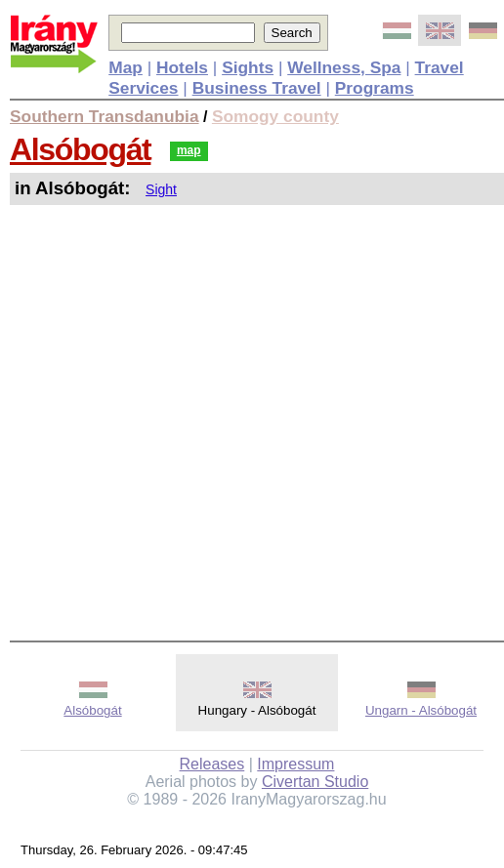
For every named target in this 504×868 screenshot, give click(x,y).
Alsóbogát (80, 149)
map (189, 150)
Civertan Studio (315, 782)
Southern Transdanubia (105, 116)
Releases (212, 764)
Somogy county (275, 116)
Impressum (295, 764)
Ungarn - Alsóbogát (421, 710)
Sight (161, 189)
